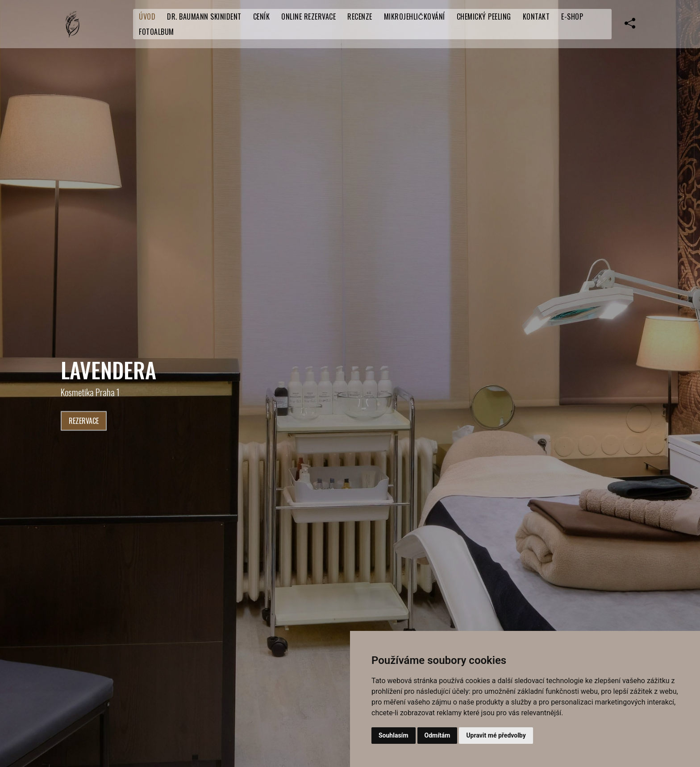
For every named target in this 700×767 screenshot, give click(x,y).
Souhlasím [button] (394, 735)
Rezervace (84, 421)
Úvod (147, 17)
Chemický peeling (484, 17)
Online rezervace (308, 17)
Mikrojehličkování (415, 17)
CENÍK (262, 17)
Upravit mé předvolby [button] (496, 735)
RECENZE (360, 17)
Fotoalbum (156, 32)
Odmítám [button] (437, 735)
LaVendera (108, 370)
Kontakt (536, 17)
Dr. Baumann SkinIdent (204, 17)
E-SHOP (572, 17)
